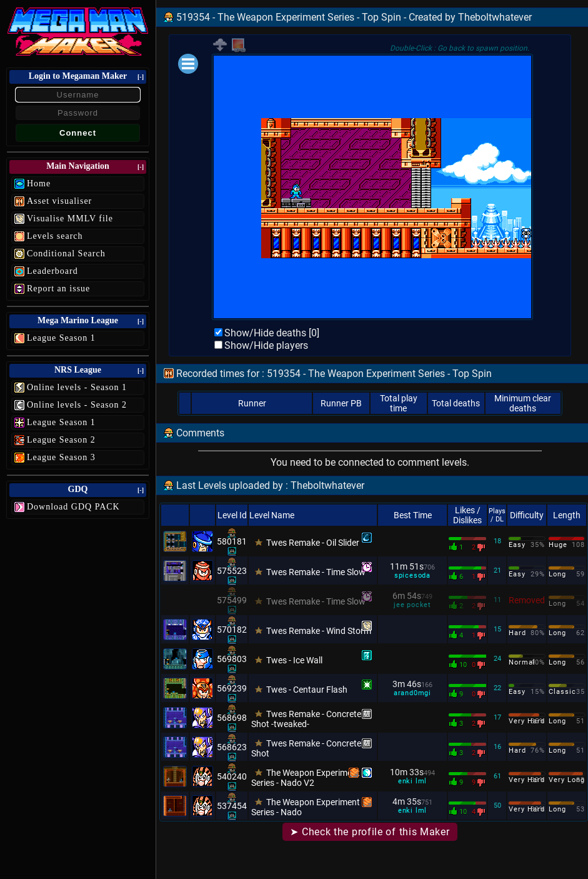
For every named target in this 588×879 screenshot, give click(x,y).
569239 (232, 688)
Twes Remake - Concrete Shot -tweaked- (306, 719)
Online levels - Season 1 (77, 387)
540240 (232, 776)
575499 (232, 600)
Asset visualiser (59, 201)
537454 (232, 806)
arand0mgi (412, 693)
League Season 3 (61, 457)
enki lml (412, 781)
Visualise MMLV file (70, 218)
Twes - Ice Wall (294, 660)
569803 (232, 659)
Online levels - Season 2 (77, 405)
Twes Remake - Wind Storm (319, 631)
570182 (232, 630)
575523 (232, 571)
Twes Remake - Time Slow (316, 572)
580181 (232, 541)
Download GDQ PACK (73, 507)
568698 (232, 718)
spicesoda (412, 575)
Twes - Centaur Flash (307, 690)
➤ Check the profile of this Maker (370, 832)
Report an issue (58, 289)
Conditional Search (66, 254)
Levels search (55, 236)
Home (39, 183)
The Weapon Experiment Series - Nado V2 (306, 778)
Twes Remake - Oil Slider (313, 543)
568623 (232, 747)
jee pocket (412, 605)
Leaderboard (52, 271)
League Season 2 (61, 440)
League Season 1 (61, 338)
